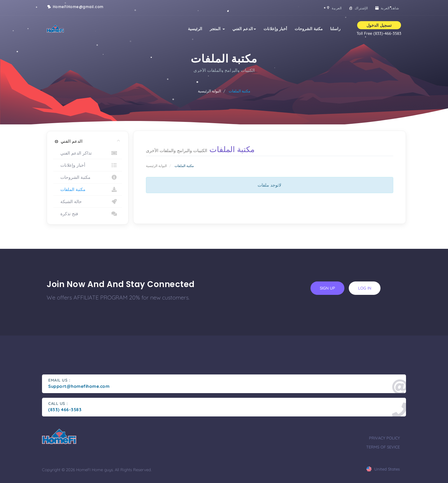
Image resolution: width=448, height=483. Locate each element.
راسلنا (335, 29)
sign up (327, 288)
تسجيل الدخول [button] (379, 25)
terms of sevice (383, 447)
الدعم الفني (244, 29)
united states (383, 469)
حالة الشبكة (88, 202)
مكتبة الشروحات (309, 29)
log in (365, 288)
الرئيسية (195, 29)
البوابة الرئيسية (209, 91)
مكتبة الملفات (88, 189)
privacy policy (384, 438)
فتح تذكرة (88, 214)
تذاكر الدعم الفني (88, 153)
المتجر (217, 29)
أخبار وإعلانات (275, 29)
